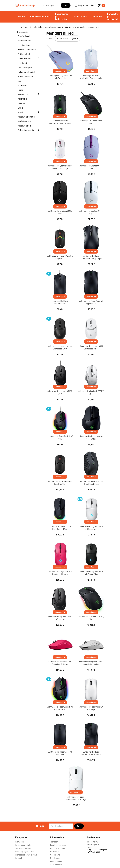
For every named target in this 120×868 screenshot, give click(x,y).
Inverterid (22, 85)
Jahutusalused (24, 45)
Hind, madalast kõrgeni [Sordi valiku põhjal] (68, 39)
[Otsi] (50, 5)
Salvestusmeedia (26, 130)
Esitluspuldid (24, 54)
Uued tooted (55, 858)
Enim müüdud (56, 861)
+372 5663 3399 (93, 852)
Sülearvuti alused (26, 77)
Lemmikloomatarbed (40, 17)
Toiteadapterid (24, 41)
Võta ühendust (56, 865)
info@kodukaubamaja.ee (97, 850)
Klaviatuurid (23, 94)
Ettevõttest (55, 852)
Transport (54, 842)
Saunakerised (80, 17)
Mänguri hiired (24, 126)
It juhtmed (22, 63)
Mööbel (21, 17)
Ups (20, 81)
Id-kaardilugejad (25, 68)
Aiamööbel (97, 17)
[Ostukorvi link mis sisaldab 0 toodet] (101, 5)
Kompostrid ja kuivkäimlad (26, 855)
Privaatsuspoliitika (58, 848)
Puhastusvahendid (26, 72)
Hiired (21, 90)
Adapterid (22, 99)
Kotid (20, 112)
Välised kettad (24, 59)
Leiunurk (19, 858)
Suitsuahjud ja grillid (23, 848)
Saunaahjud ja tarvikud (25, 852)
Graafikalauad (24, 36)
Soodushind (55, 855)
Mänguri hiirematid (26, 117)
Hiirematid (22, 103)
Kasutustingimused (58, 845)
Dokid (20, 108)
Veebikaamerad (25, 121)
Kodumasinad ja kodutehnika (62, 17)
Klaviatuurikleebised (27, 50)
